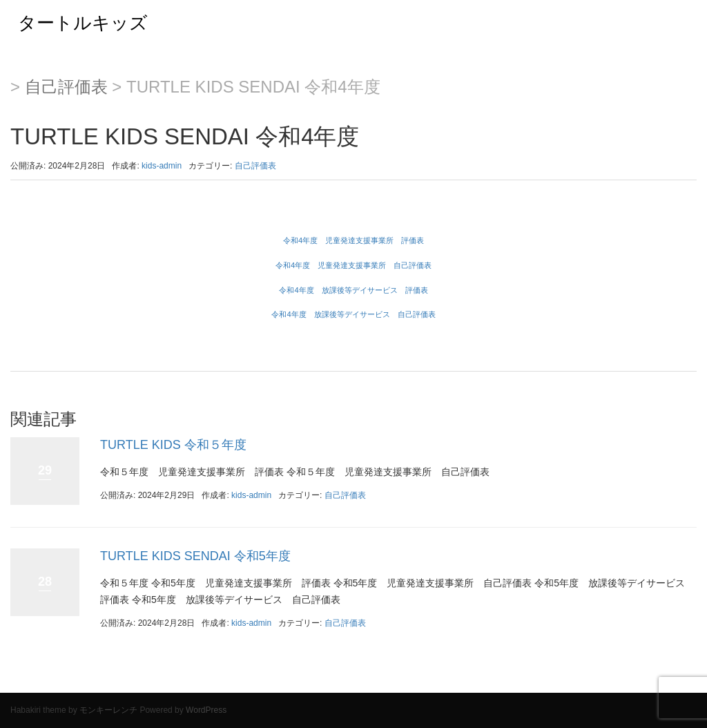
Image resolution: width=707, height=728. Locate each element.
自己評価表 (66, 87)
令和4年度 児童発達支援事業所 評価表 (353, 240)
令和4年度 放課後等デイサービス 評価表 (353, 290)
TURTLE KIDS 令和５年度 (173, 445)
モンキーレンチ (108, 710)
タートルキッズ (74, 23)
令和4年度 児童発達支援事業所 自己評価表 (353, 265)
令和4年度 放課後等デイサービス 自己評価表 (353, 314)
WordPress (206, 710)
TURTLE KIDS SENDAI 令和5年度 (195, 556)
